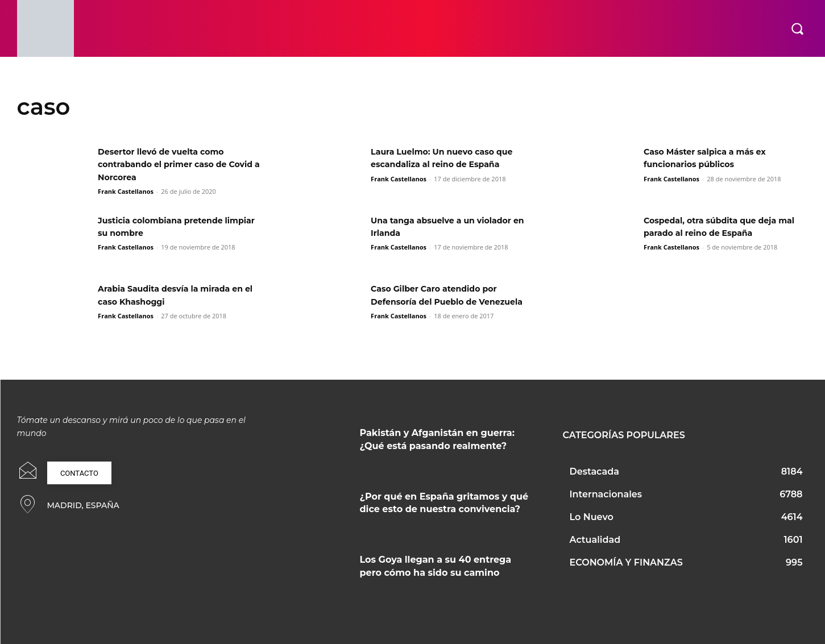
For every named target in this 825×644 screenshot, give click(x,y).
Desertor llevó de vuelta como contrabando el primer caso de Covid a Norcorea (171, 164)
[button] (797, 28)
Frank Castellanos (126, 191)
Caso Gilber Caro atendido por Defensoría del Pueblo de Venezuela (442, 301)
